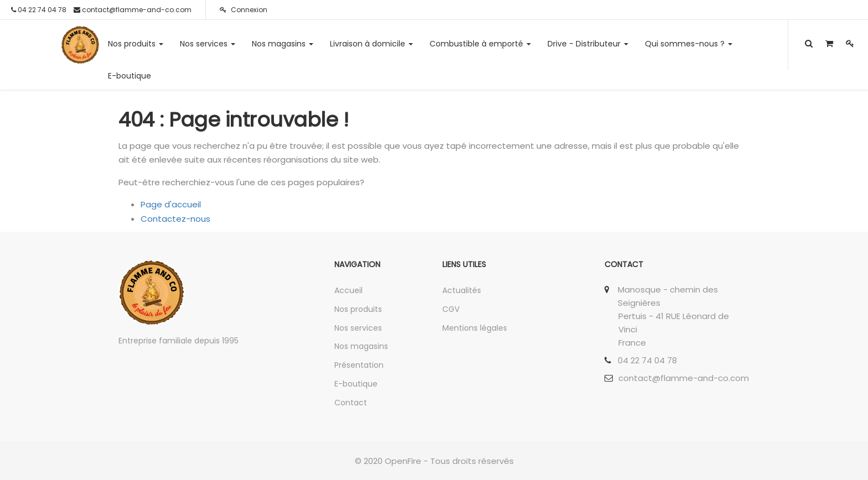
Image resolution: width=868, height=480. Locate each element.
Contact (351, 403)
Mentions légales (475, 328)
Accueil (348, 290)
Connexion (244, 10)
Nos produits (358, 309)
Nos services (358, 328)
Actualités (462, 290)
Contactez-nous (175, 219)
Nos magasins (361, 346)
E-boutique (356, 384)
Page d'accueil (171, 204)
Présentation (359, 365)
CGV (451, 309)
